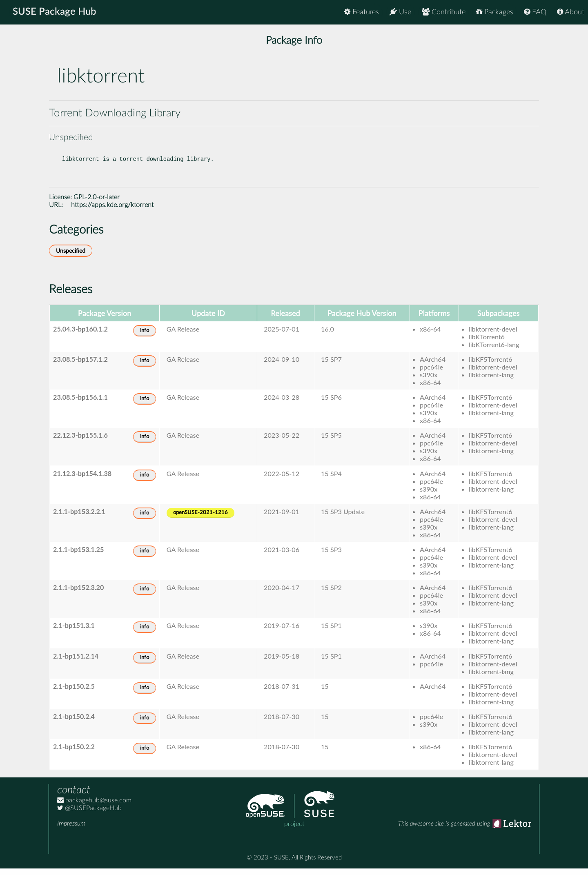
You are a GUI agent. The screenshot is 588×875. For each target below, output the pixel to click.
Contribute (444, 12)
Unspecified (71, 257)
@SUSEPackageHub (89, 815)
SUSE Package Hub (55, 12)
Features (362, 12)
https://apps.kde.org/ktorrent (112, 212)
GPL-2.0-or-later (97, 204)
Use (400, 12)
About (571, 12)
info (145, 337)
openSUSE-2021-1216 (200, 519)
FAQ (535, 12)
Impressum (71, 830)
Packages (495, 12)
